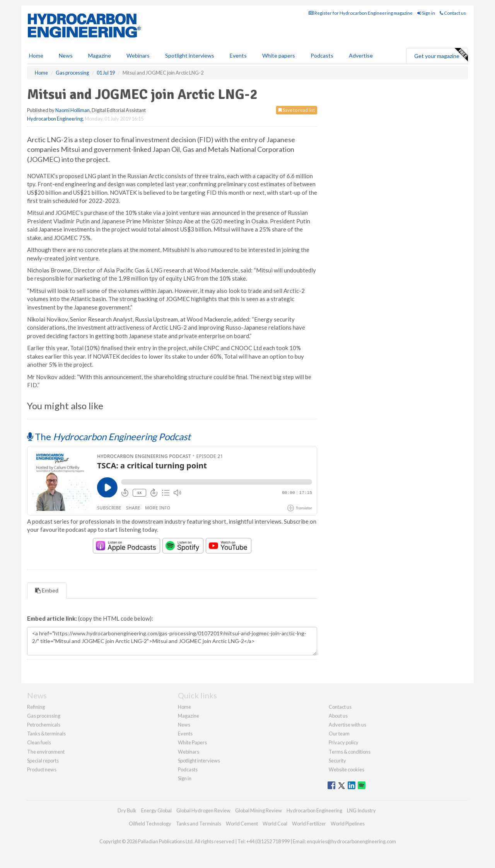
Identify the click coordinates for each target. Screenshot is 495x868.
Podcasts (322, 55)
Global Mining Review (259, 810)
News (184, 725)
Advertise (361, 55)
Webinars (138, 55)
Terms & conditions (350, 752)
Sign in (426, 13)
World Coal (275, 824)
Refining (36, 707)
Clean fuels (39, 742)
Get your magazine (441, 55)
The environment (46, 752)
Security (337, 761)
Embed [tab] (47, 590)
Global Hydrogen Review (203, 810)
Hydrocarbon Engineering (55, 119)
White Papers (192, 742)
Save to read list (297, 110)
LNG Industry (361, 810)
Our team (339, 734)
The (109, 437)
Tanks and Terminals (199, 824)
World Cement (242, 824)
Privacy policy (344, 742)
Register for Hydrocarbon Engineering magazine (361, 13)
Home (36, 55)
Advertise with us (347, 725)
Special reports (43, 761)
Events (238, 55)
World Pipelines (348, 824)
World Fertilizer (309, 824)
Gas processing (44, 716)
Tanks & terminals (46, 734)
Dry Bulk (127, 810)
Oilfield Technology (150, 824)
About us (338, 716)
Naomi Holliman (73, 110)
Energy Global (156, 810)
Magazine (100, 55)
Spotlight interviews (190, 55)
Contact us (453, 13)
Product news (42, 769)
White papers (279, 55)
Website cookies (346, 769)
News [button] (66, 55)
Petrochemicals (44, 725)
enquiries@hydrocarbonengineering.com (351, 841)
